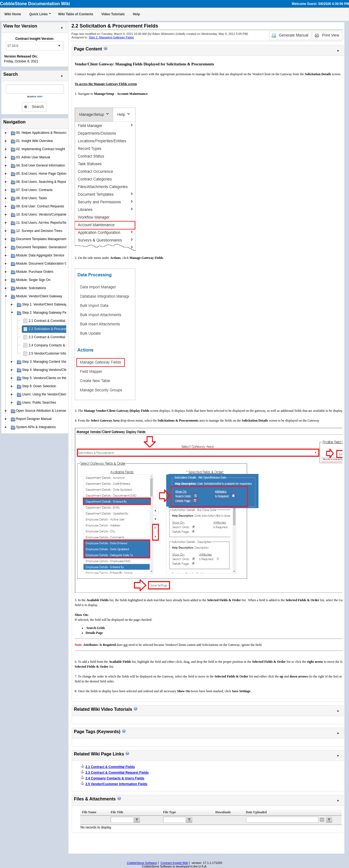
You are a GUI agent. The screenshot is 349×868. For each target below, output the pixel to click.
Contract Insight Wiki (174, 863)
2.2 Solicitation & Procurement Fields (55, 329)
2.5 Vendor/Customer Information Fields (58, 353)
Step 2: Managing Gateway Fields (111, 37)
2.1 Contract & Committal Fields (52, 321)
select (59, 46)
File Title (117, 812)
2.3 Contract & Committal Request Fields (58, 337)
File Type (169, 812)
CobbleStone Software (142, 863)
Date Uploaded (256, 812)
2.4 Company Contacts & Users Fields (56, 345)
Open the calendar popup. (322, 820)
